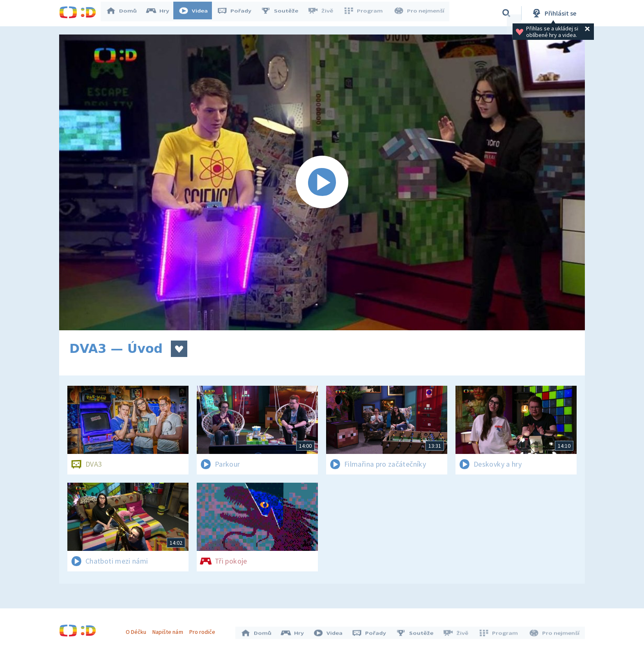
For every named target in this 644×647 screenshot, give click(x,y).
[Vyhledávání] (506, 13)
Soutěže (283, 13)
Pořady (238, 13)
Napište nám (170, 630)
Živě (324, 13)
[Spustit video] (322, 182)
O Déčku (138, 630)
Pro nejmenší (420, 13)
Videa (197, 13)
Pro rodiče (204, 630)
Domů (125, 13)
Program (366, 13)
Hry (162, 13)
